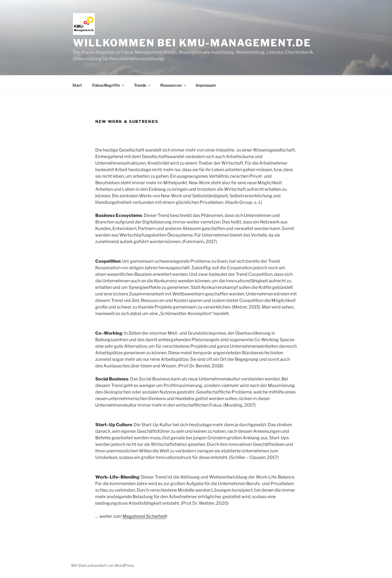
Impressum (206, 85)
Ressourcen (174, 85)
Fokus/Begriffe (109, 85)
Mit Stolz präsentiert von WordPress (103, 565)
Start (77, 85)
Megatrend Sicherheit (144, 516)
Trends (143, 85)
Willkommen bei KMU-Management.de (192, 43)
